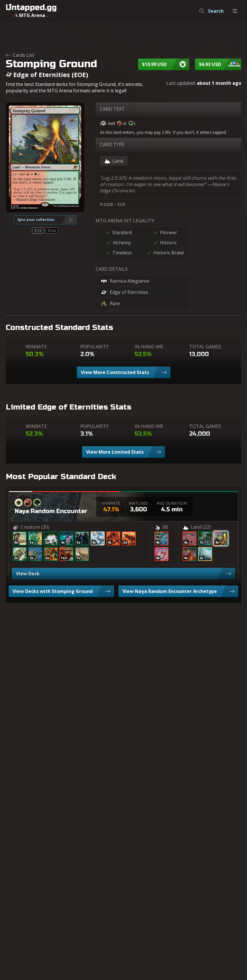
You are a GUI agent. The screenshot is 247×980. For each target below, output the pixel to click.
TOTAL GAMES (205, 347)
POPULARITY (94, 347)
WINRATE (36, 347)
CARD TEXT (112, 109)
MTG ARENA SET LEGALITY (125, 221)
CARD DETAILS (112, 269)
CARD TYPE (112, 144)
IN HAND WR (149, 347)
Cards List (20, 55)
